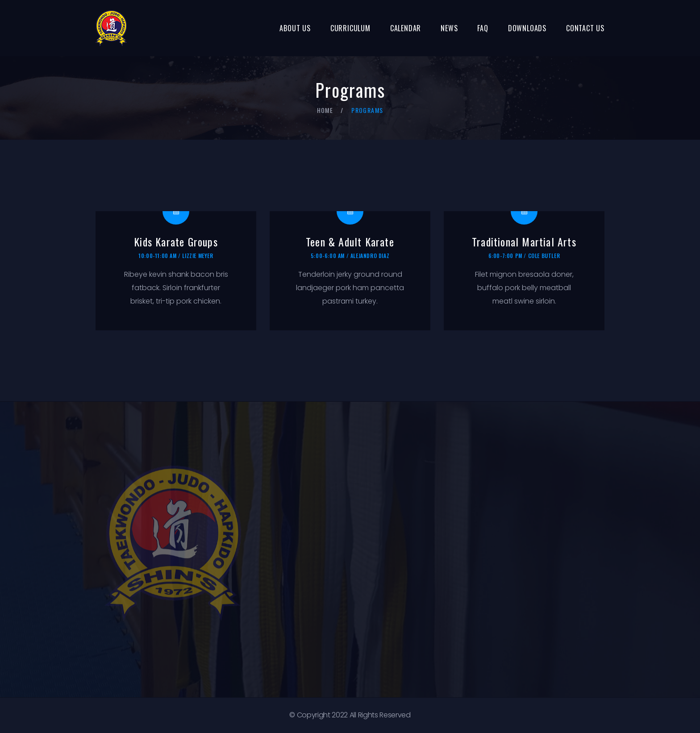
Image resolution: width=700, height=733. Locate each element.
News (449, 28)
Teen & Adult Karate (350, 242)
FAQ (483, 28)
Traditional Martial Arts (524, 242)
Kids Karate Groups (176, 242)
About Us (295, 28)
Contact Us (585, 28)
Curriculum (350, 28)
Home (325, 110)
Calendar (406, 28)
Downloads (527, 28)
